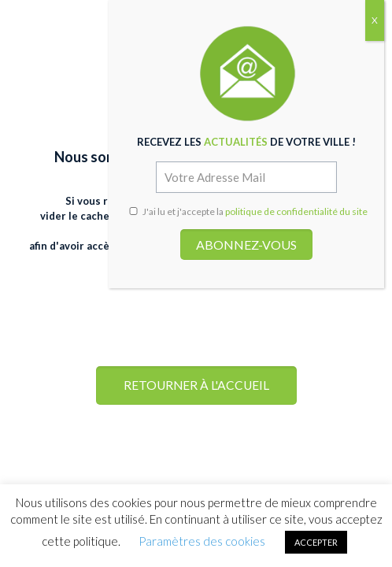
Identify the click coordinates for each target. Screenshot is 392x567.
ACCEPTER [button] (316, 542)
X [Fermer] (375, 20)
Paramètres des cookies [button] (202, 541)
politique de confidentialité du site (296, 211)
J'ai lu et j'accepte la (248, 211)
